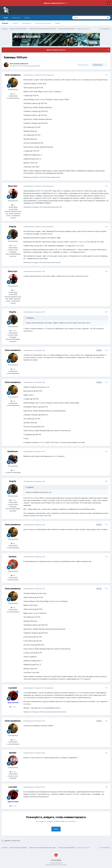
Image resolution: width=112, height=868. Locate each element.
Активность (16, 18)
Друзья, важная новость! (54, 3)
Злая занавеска (22, 64)
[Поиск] (84, 18)
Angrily (13, 226)
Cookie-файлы (56, 860)
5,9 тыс (13, 245)
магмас (13, 557)
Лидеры (58, 23)
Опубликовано (34, 75)
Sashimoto (13, 451)
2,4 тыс (13, 707)
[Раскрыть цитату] (27, 318)
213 (13, 470)
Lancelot (13, 688)
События (15, 23)
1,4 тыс (13, 772)
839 (13, 575)
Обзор (6, 19)
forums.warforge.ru (56, 863)
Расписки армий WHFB (32, 66)
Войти (56, 829)
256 (13, 94)
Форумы (5, 23)
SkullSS (13, 753)
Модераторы (27, 23)
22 (13, 205)
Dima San (13, 186)
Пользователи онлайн (43, 23)
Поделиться (83, 65)
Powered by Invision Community (56, 865)
